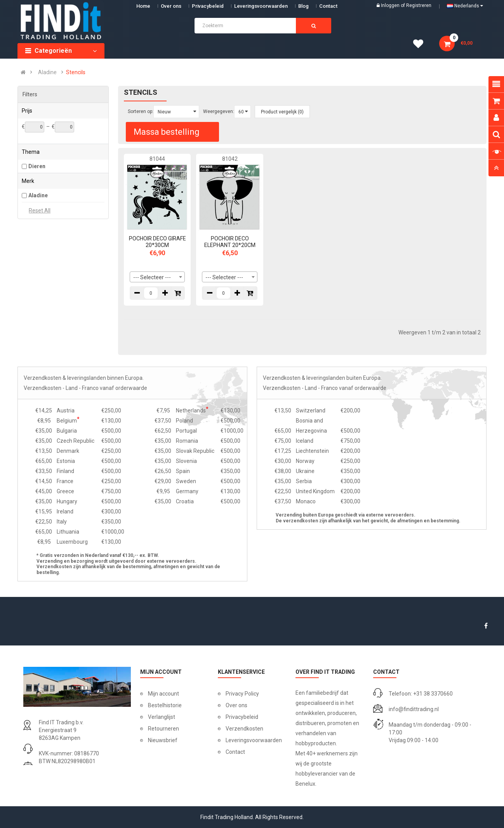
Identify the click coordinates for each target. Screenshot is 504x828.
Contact (235, 752)
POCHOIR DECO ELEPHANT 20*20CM (230, 242)
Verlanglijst (162, 717)
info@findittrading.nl (414, 709)
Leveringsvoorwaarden (261, 6)
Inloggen (391, 5)
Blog (303, 6)
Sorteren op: (141, 111)
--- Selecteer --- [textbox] (152, 277)
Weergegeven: (219, 111)
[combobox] (157, 277)
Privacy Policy (242, 694)
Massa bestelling (167, 132)
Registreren (419, 5)
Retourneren (163, 729)
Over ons (171, 6)
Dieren (37, 166)
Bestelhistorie (165, 705)
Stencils (76, 72)
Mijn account (163, 694)
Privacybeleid (208, 6)
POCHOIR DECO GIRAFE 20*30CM (157, 242)
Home (143, 6)
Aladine (47, 72)
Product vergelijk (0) (282, 112)
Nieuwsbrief (163, 740)
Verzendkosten (244, 729)
